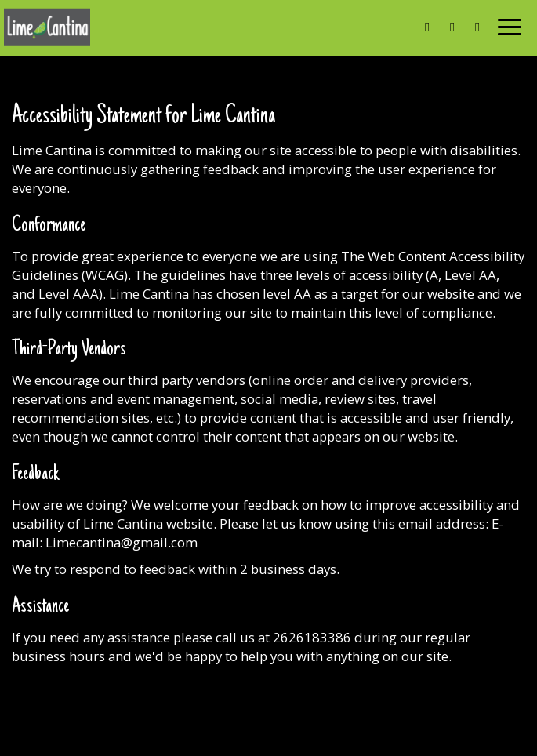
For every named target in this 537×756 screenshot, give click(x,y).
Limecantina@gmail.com (122, 542)
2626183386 (312, 637)
